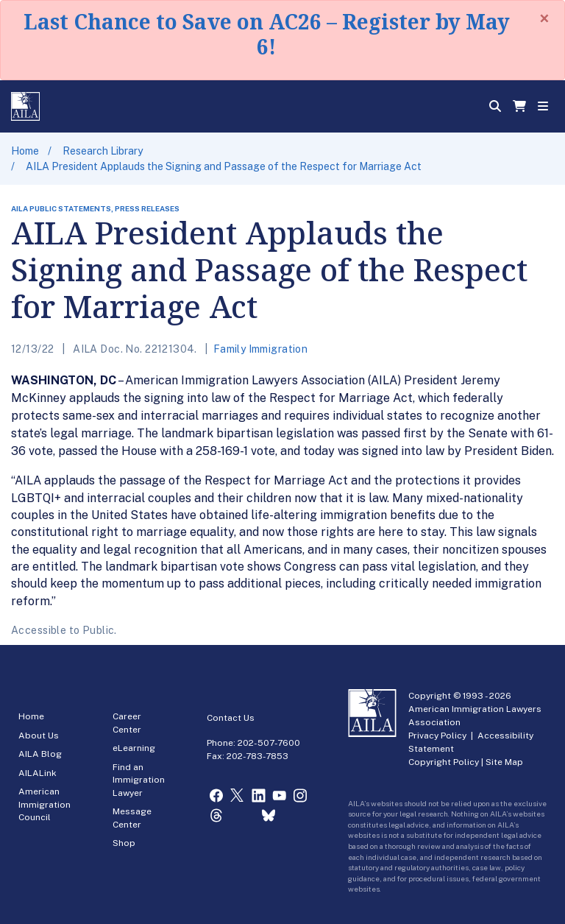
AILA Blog (40, 754)
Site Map (504, 762)
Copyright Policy (444, 762)
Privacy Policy (437, 736)
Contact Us (231, 718)
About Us (39, 736)
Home (25, 151)
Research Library (103, 151)
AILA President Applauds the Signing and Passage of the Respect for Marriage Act (224, 166)
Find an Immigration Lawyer (139, 780)
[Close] (544, 18)
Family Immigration (261, 349)
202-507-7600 (269, 743)
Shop (124, 843)
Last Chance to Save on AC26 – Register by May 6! (267, 34)
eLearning (134, 748)
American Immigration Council (45, 804)
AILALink (38, 773)
